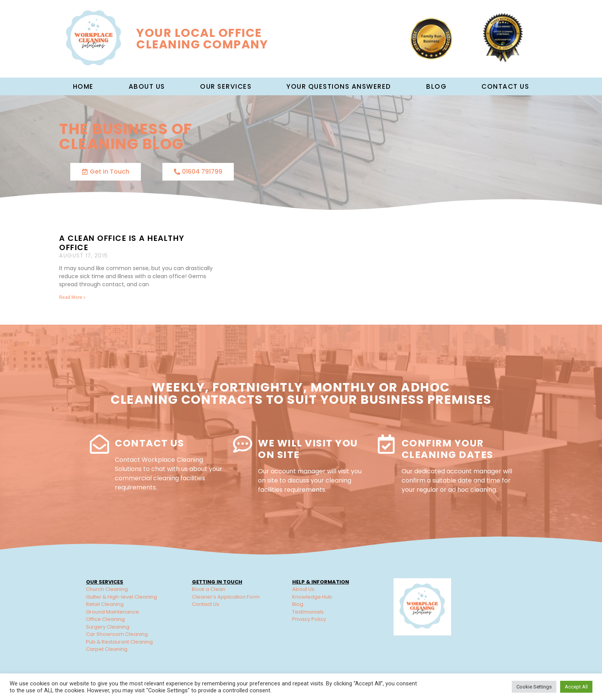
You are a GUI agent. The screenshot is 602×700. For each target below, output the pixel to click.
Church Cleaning (107, 589)
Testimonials (308, 612)
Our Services (226, 86)
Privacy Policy (309, 619)
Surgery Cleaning (108, 627)
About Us (303, 589)
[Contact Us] (99, 444)
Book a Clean (209, 589)
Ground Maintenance (112, 612)
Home (83, 86)
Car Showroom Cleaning (117, 634)
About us (147, 86)
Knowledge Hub (312, 597)
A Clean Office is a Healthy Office (122, 243)
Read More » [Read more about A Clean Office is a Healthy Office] (72, 297)
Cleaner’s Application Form (226, 597)
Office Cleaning (105, 619)
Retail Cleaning (105, 604)
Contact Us (505, 86)
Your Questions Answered (339, 86)
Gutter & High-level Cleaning (122, 597)
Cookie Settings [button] (534, 687)
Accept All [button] (576, 687)
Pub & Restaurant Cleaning (119, 642)
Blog (436, 86)
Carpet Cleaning (107, 649)
